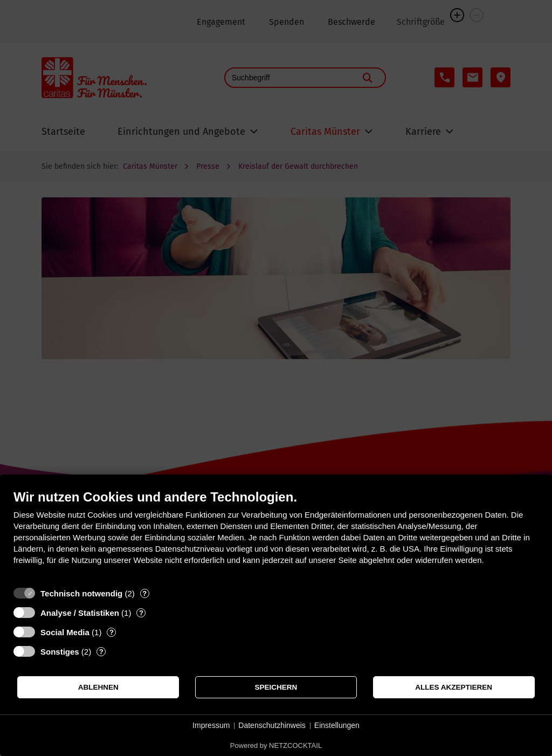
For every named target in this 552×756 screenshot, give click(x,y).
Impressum (211, 725)
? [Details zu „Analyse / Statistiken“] (141, 613)
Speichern (276, 687)
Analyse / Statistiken (80, 613)
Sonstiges (60, 652)
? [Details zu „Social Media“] (112, 632)
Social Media (65, 632)
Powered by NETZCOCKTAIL (276, 745)
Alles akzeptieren (454, 687)
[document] (276, 535)
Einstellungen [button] (337, 725)
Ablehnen (98, 687)
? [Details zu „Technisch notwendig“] (144, 593)
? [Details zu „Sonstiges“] (101, 652)
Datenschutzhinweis (272, 725)
